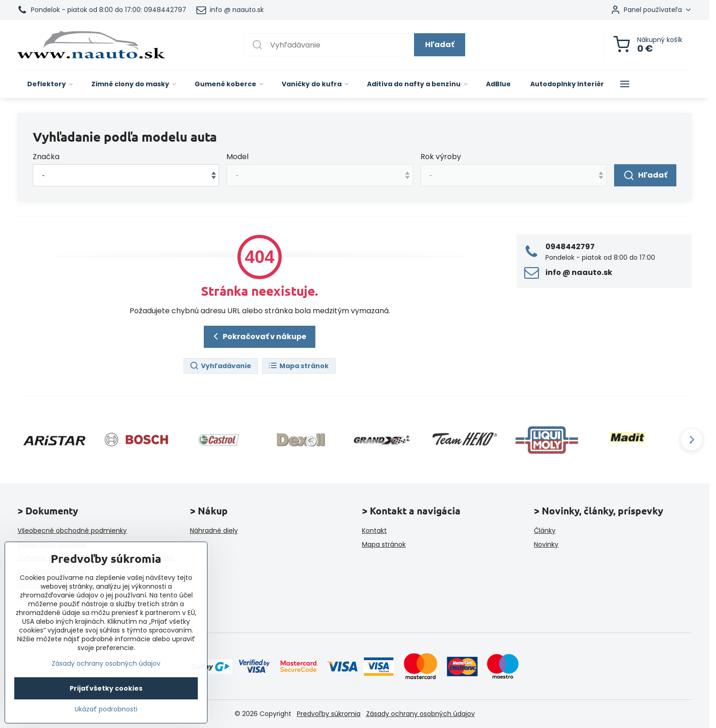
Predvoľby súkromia (329, 714)
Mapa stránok (298, 366)
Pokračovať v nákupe (258, 336)
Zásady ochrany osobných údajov (420, 714)
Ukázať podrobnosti (106, 709)
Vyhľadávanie (220, 366)
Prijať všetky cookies (106, 688)
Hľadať (440, 45)
